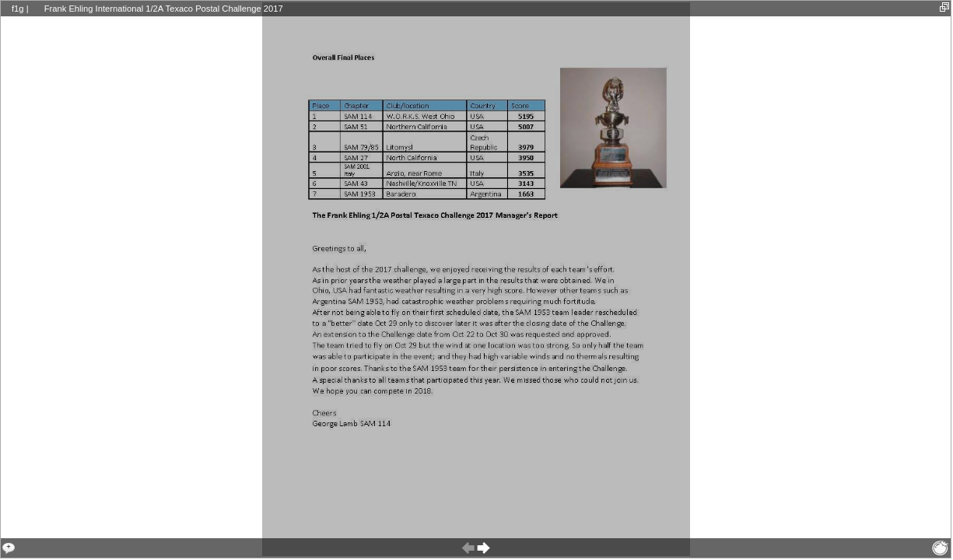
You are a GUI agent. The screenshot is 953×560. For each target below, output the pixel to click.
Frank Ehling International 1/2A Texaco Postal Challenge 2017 (164, 9)
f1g (18, 9)
